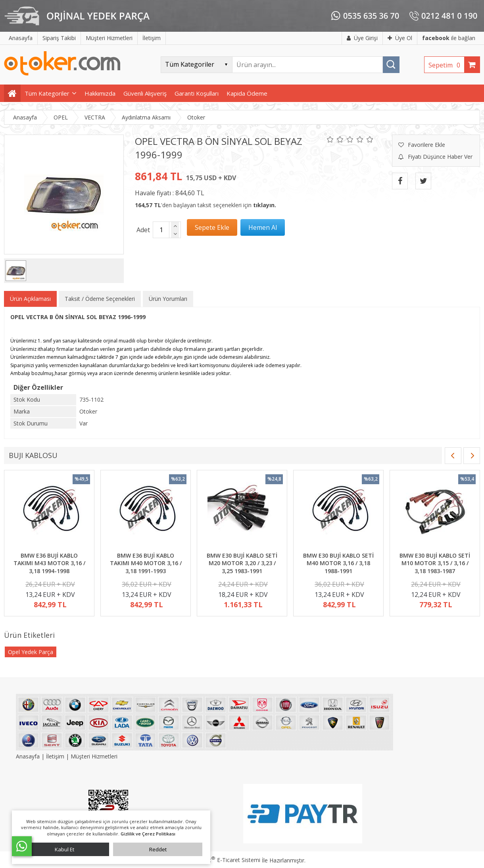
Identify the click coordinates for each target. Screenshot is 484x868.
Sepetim (446, 65)
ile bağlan (449, 38)
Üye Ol (400, 38)
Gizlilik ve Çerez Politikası (148, 834)
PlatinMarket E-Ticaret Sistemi (219, 860)
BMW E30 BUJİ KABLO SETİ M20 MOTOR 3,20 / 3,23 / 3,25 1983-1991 (242, 563)
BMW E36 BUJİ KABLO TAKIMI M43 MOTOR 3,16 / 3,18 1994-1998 (49, 563)
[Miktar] (161, 230)
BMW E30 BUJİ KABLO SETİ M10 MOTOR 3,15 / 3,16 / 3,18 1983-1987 (435, 563)
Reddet (158, 849)
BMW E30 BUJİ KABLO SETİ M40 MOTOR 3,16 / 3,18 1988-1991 (338, 563)
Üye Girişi (362, 38)
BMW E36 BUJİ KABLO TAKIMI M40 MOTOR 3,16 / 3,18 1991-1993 (146, 563)
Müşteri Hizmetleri (94, 756)
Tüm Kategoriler (47, 93)
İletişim (55, 756)
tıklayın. (265, 205)
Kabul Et (64, 849)
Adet (143, 230)
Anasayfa (29, 756)
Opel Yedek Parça (31, 652)
